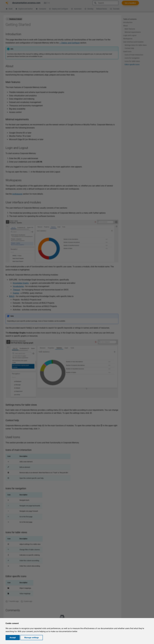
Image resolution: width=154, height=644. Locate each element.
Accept (13, 638)
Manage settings (32, 638)
